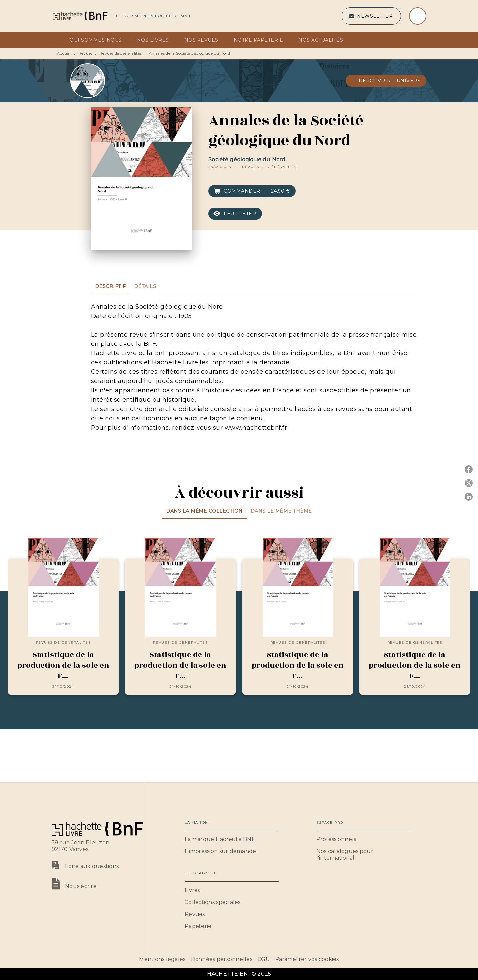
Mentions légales (162, 959)
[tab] (59, 40)
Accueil (64, 53)
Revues (85, 53)
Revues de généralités (120, 53)
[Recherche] (418, 16)
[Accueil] (80, 16)
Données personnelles (222, 959)
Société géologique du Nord (247, 160)
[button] (371, 16)
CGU (264, 959)
